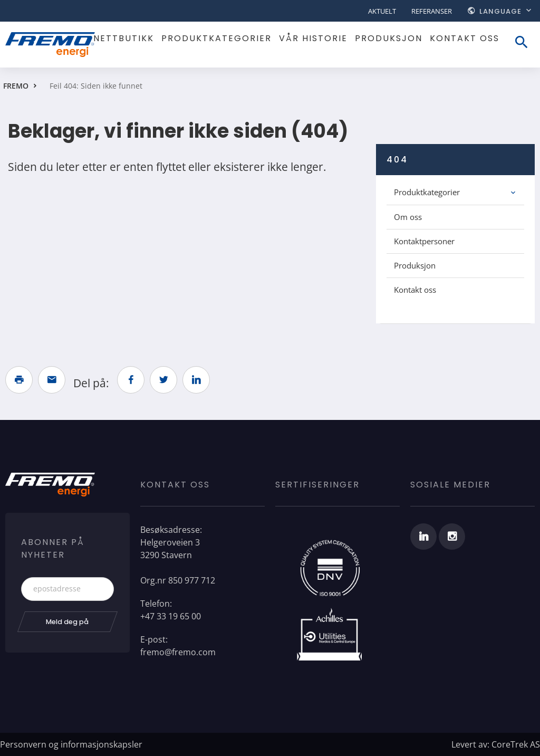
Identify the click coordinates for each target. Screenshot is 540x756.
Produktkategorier (216, 38)
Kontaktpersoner (424, 241)
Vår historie (313, 38)
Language (500, 11)
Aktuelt (382, 11)
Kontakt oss (465, 38)
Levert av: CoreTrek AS (496, 744)
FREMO (16, 86)
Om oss (408, 217)
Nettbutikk (124, 38)
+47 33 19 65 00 (171, 616)
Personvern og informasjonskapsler (71, 744)
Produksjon (389, 38)
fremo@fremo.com (178, 652)
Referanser (432, 11)
